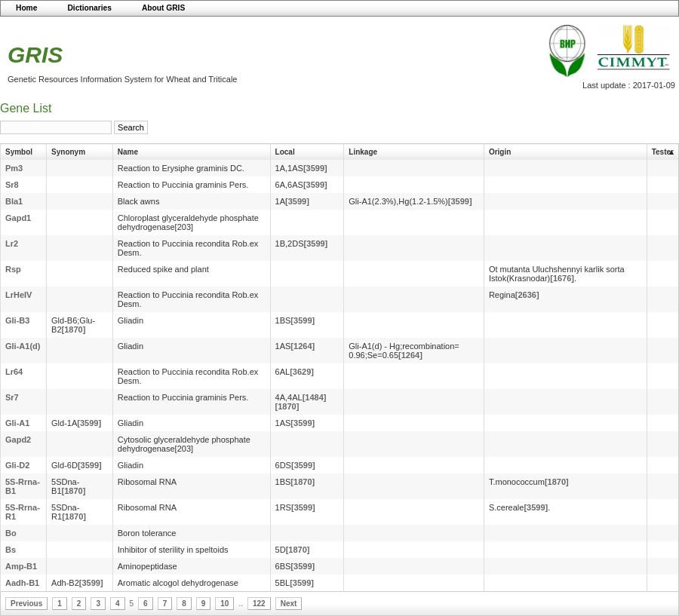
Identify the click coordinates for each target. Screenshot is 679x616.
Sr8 (12, 185)
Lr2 (12, 244)
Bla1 (14, 201)
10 (224, 604)
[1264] (303, 346)
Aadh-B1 (22, 583)
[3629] (302, 372)
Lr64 (14, 372)
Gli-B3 (17, 320)
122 (259, 604)
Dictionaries (89, 8)
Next (289, 604)
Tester (663, 152)
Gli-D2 (17, 465)
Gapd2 (18, 440)
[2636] (527, 295)
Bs (11, 550)
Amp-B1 (21, 566)
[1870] (74, 329)
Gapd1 (18, 218)
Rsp (13, 269)
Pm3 (14, 168)
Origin (500, 152)
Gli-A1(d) (23, 346)
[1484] (315, 397)
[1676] (562, 278)
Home (26, 8)
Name (128, 152)
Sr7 (12, 397)
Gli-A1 (17, 423)
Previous (26, 604)
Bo (11, 533)
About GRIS (163, 8)
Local (285, 152)
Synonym (68, 152)
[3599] (315, 168)
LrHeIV (18, 295)
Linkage (363, 152)
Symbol (19, 152)
